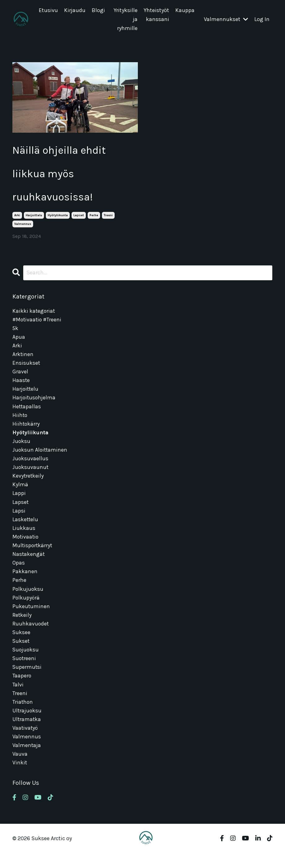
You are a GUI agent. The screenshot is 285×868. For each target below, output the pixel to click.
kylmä (20, 492)
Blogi (98, 11)
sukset (21, 653)
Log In (262, 19)
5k (15, 332)
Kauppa (185, 11)
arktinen (23, 359)
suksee (22, 644)
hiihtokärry (26, 430)
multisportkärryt (33, 555)
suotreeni (25, 671)
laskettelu (26, 528)
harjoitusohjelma (34, 403)
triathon (23, 715)
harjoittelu (34, 219)
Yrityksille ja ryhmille (126, 19)
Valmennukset (226, 19)
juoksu (22, 448)
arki (17, 219)
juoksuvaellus (31, 466)
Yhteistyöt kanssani (156, 15)
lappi (19, 501)
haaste (21, 386)
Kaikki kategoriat (34, 314)
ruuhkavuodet (31, 635)
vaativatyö (26, 742)
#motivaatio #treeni (37, 323)
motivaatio (26, 546)
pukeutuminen (31, 617)
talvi (18, 698)
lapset (79, 219)
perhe (94, 219)
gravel (20, 377)
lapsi (19, 519)
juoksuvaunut (31, 475)
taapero (22, 689)
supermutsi (27, 680)
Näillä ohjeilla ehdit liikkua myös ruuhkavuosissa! (64, 175)
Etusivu (48, 11)
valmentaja (27, 760)
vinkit (20, 778)
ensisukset (26, 368)
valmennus (23, 228)
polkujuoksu (28, 599)
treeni (108, 219)
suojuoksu (26, 662)
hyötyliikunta (58, 219)
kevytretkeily (28, 484)
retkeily (22, 626)
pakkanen (25, 582)
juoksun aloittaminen (40, 457)
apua (19, 341)
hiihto (20, 421)
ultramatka (27, 733)
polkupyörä (26, 608)
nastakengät (29, 564)
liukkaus (24, 537)
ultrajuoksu (27, 724)
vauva (20, 769)
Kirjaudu (75, 11)
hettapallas (27, 412)
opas (19, 573)
